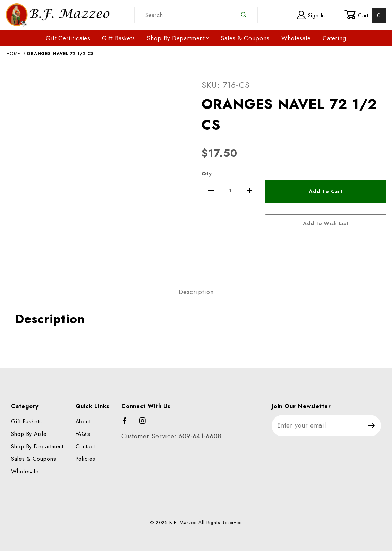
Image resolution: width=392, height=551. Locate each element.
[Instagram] (146, 424)
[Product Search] (183, 15)
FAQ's (83, 434)
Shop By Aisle (29, 434)
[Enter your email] (317, 426)
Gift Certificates (68, 38)
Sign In (311, 15)
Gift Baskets (118, 38)
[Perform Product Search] (244, 15)
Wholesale (296, 38)
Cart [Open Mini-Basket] (365, 15)
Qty (207, 174)
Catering (334, 38)
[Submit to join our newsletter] (372, 426)
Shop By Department (178, 38)
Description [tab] (196, 292)
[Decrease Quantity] (211, 191)
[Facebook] (128, 424)
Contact (85, 446)
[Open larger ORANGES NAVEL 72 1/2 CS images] (98, 170)
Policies (86, 459)
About (83, 421)
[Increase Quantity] (250, 191)
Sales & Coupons (245, 38)
